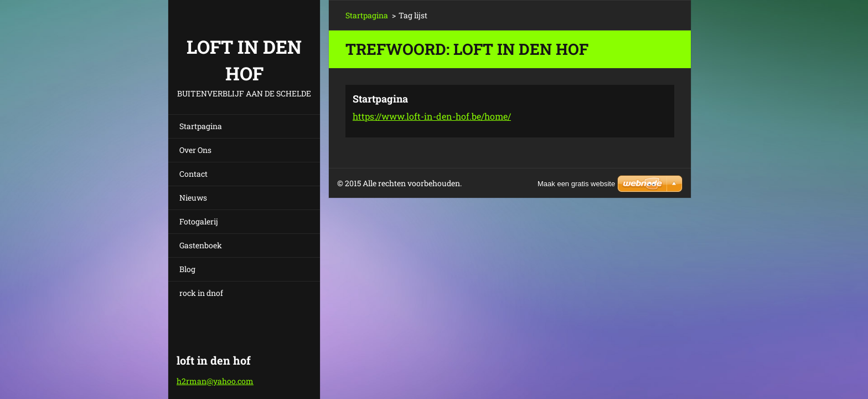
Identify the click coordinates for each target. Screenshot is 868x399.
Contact (193, 174)
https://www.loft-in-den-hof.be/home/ (432, 116)
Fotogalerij (199, 221)
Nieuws (193, 198)
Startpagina (201, 126)
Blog (187, 269)
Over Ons (195, 150)
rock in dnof (201, 293)
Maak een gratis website (576, 184)
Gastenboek (201, 245)
